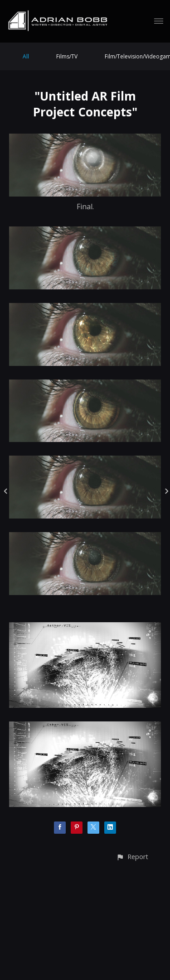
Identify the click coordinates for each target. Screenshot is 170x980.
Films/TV (67, 56)
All (26, 56)
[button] (132, 857)
